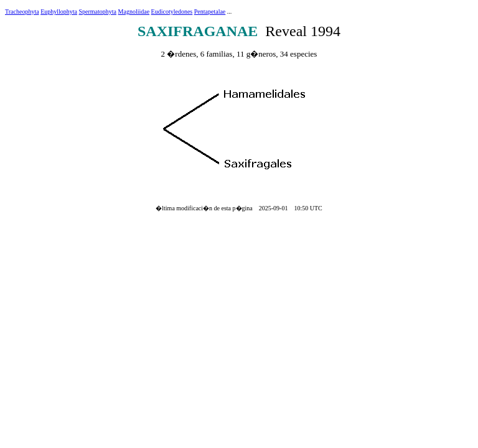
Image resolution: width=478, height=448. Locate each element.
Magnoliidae (134, 12)
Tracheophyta (22, 12)
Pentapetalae (210, 12)
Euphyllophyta (59, 12)
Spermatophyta (98, 12)
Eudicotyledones (172, 12)
